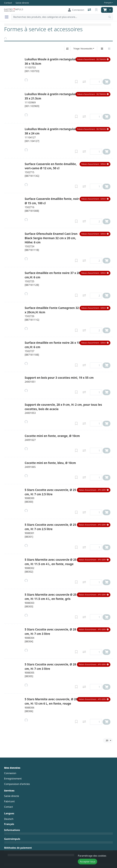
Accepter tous (87, 862)
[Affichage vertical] (102, 49)
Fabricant (9, 801)
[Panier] (105, 10)
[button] (93, 59)
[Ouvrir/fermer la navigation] (8, 17)
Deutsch (9, 819)
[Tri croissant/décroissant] (67, 49)
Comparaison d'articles (17, 784)
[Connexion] (76, 10)
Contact (9, 807)
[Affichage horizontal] (109, 49)
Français (108, 3)
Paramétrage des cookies (92, 856)
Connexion (10, 773)
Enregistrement (13, 779)
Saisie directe (12, 796)
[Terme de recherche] (59, 17)
